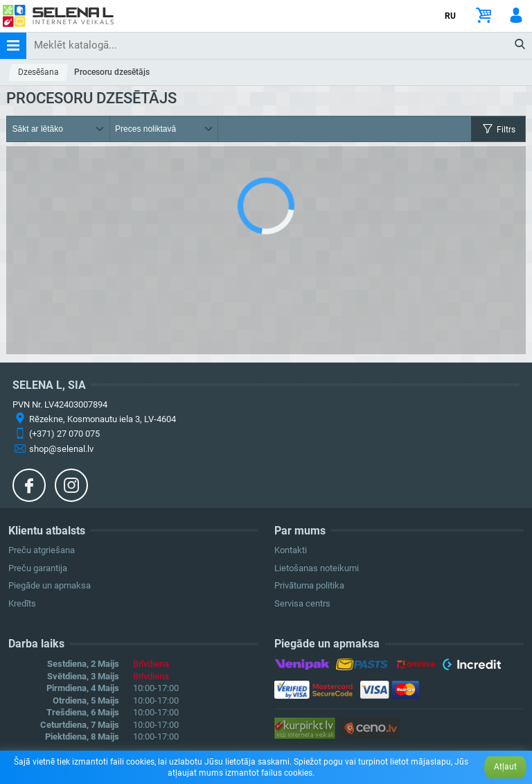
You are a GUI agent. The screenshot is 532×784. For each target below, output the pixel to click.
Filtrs (498, 129)
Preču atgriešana (42, 550)
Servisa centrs (302, 603)
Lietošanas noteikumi (317, 568)
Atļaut (505, 767)
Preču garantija (38, 568)
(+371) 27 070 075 (64, 434)
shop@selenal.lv (61, 449)
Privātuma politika (309, 585)
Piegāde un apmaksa (50, 585)
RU (450, 16)
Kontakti (291, 550)
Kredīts (22, 603)
